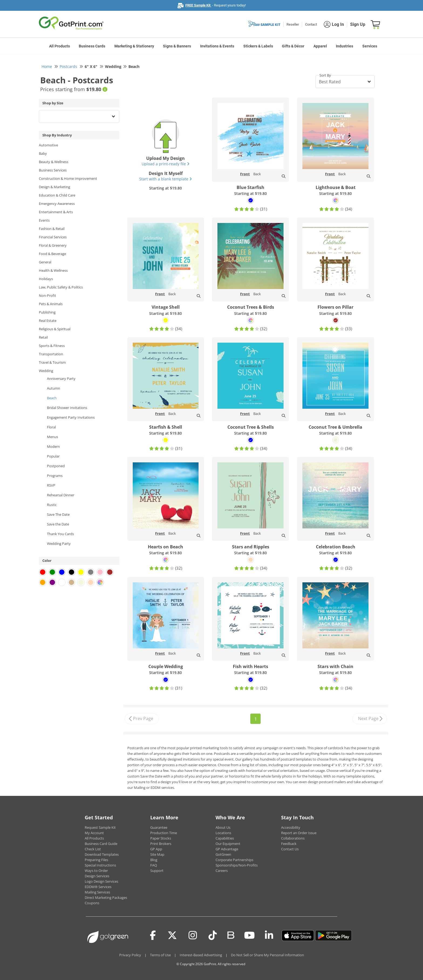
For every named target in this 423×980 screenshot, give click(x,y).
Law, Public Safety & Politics (61, 287)
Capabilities (225, 838)
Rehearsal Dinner (61, 495)
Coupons (92, 903)
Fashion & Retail (52, 229)
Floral (51, 427)
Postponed (56, 466)
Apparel (320, 46)
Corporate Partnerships (234, 860)
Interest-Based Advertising (201, 955)
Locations (223, 833)
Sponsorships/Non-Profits (237, 865)
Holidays (46, 279)
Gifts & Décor (293, 46)
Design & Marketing (54, 187)
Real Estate (48, 321)
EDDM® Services (98, 887)
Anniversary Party (61, 379)
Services (370, 46)
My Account (94, 833)
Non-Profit (47, 295)
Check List (93, 849)
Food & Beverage (52, 254)
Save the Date (58, 524)
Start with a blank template (166, 179)
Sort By (325, 75)
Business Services (53, 170)
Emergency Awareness (57, 204)
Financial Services (53, 237)
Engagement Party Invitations (71, 417)
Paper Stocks (161, 838)
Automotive (48, 145)
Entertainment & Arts (56, 212)
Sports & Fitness (52, 346)
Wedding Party (59, 544)
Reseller (293, 24)
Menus (52, 437)
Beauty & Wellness (54, 162)
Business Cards (92, 46)
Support (157, 871)
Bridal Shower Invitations (67, 408)
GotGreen (223, 854)
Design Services (97, 876)
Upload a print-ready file (166, 164)
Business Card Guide (101, 844)
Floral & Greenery (53, 245)
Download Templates (102, 854)
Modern (53, 446)
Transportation (51, 354)
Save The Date (58, 514)
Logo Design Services (101, 881)
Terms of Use (160, 955)
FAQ (154, 865)
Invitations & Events (217, 46)
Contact (311, 24)
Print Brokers (161, 844)
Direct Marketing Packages (106, 898)
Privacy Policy (130, 955)
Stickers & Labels (258, 46)
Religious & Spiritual (55, 329)
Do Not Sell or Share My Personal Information (267, 955)
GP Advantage (227, 849)
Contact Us (290, 849)
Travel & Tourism (52, 362)
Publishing (47, 312)
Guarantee (159, 827)
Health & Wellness (53, 270)
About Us (223, 827)
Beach (52, 398)
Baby (43, 153)
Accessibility (291, 827)
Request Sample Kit (100, 827)
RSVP (51, 485)
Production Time (164, 833)
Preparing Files (96, 860)
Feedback (289, 844)
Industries (344, 46)
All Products (59, 46)
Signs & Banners (177, 46)
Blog (154, 860)
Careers (222, 871)
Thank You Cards (60, 534)
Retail (43, 337)
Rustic (52, 505)
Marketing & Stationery (134, 46)
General (45, 262)
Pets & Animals (51, 304)
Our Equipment (228, 844)
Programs (55, 476)
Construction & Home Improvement (68, 178)
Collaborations (293, 838)
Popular (53, 456)
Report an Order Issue (299, 833)
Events (44, 220)
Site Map (157, 854)
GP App (156, 849)
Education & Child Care (57, 195)
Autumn (54, 388)
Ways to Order (96, 871)
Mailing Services (97, 892)
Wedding (46, 371)
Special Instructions (100, 865)
